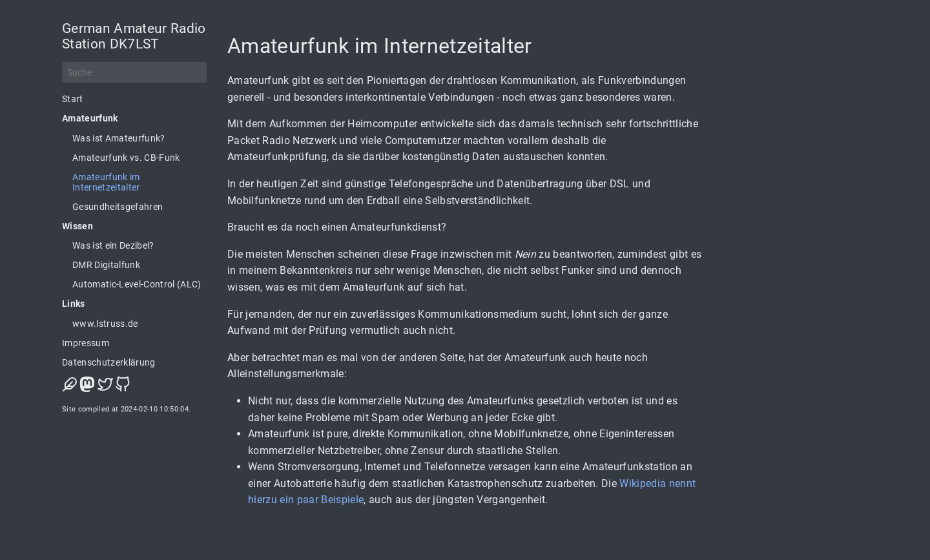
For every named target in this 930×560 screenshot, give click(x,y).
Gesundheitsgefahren (118, 207)
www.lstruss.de (105, 324)
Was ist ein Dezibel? (113, 245)
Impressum (86, 343)
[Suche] (134, 72)
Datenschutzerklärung (109, 362)
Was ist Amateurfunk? (119, 138)
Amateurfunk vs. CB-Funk (126, 158)
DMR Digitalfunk (106, 265)
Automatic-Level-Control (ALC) (137, 284)
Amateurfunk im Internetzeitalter (106, 182)
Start (73, 99)
